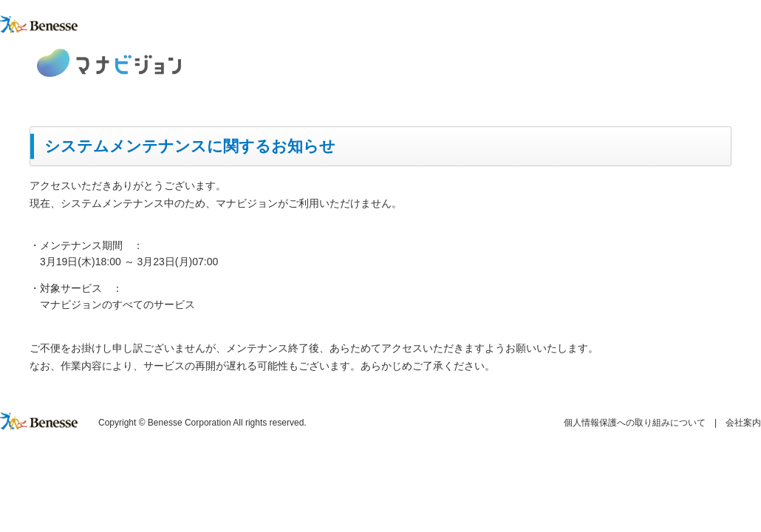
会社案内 (743, 423)
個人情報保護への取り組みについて (635, 423)
